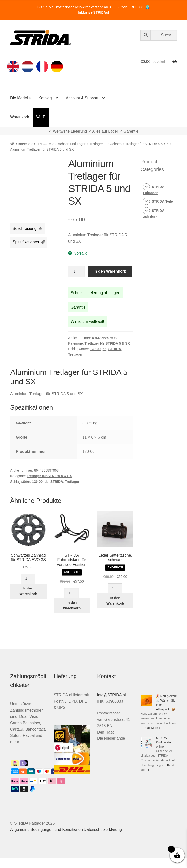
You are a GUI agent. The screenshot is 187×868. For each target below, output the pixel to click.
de (104, 349)
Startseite (23, 144)
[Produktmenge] (76, 271)
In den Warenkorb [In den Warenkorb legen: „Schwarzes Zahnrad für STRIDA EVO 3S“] (28, 591)
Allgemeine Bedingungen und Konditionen (47, 830)
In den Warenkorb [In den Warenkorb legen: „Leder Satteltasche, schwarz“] (115, 601)
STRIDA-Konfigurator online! (164, 742)
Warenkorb (20, 117)
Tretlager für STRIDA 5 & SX (147, 144)
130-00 (95, 349)
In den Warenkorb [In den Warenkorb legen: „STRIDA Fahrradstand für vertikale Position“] (72, 605)
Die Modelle (20, 98)
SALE (41, 117)
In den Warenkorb (110, 271)
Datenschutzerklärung (103, 830)
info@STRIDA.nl (112, 695)
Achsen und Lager (72, 144)
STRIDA (115, 349)
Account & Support (82, 98)
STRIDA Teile (44, 144)
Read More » (152, 728)
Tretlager (75, 354)
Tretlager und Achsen (106, 144)
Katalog (45, 98)
